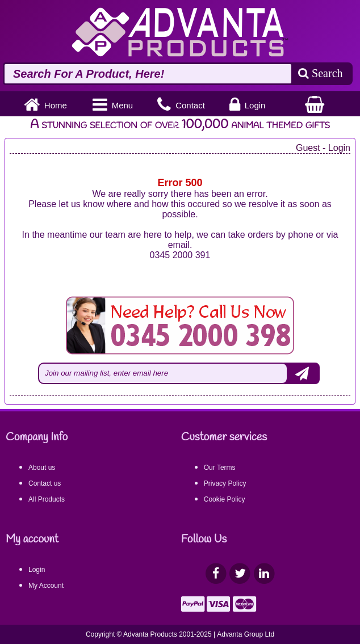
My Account (46, 586)
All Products (47, 499)
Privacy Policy (225, 483)
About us (42, 468)
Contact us (45, 483)
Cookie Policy (225, 499)
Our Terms (220, 468)
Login (37, 570)
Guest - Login (323, 148)
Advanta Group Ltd (246, 634)
